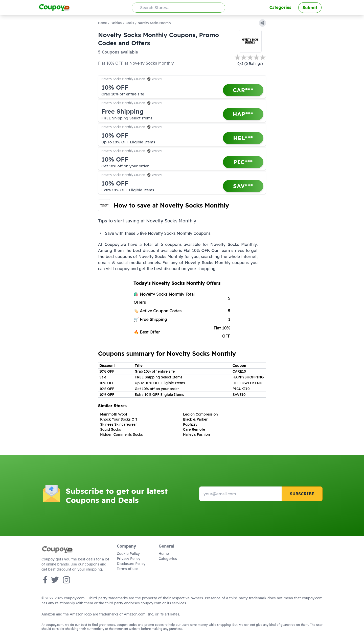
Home (103, 23)
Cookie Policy (128, 554)
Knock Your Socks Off (119, 419)
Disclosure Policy (131, 564)
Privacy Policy (129, 559)
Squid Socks (110, 429)
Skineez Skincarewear (119, 424)
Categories (280, 7)
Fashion (116, 23)
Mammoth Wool (113, 414)
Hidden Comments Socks (121, 434)
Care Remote (194, 429)
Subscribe (302, 494)
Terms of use (128, 569)
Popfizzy (190, 424)
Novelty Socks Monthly (152, 63)
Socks (130, 23)
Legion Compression (200, 414)
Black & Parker (195, 419)
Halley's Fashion (196, 434)
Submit (310, 8)
